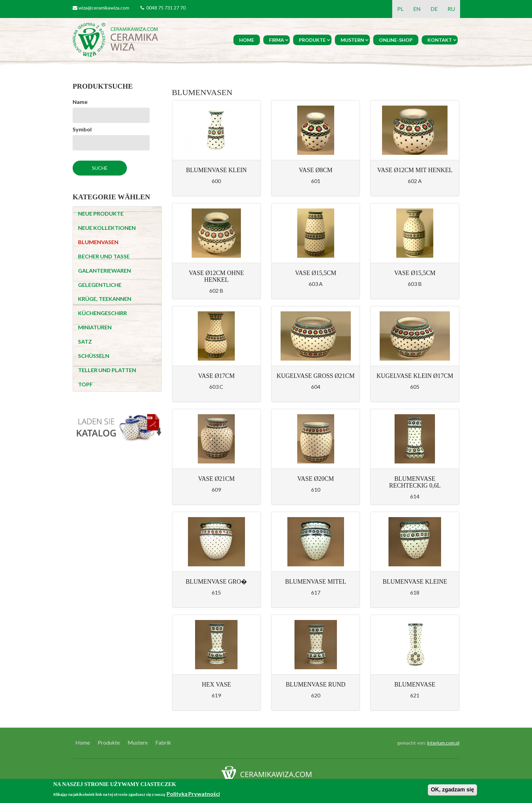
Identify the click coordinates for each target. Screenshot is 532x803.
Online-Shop (396, 40)
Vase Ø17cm (216, 376)
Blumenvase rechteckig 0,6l (415, 482)
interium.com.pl (443, 743)
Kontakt (440, 40)
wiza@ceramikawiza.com (104, 8)
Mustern (352, 40)
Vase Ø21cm (216, 479)
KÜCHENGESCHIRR (102, 313)
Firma (277, 40)
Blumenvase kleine (415, 582)
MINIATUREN (95, 327)
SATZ (85, 341)
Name (80, 102)
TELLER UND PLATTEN (107, 370)
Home (247, 40)
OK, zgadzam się (452, 790)
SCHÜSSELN (94, 356)
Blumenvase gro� (216, 582)
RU (451, 9)
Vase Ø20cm (316, 479)
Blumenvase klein (216, 170)
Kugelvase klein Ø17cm (415, 376)
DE (434, 9)
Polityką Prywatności (193, 794)
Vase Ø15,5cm (316, 273)
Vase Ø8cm (316, 170)
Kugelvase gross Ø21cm (316, 376)
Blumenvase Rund (316, 685)
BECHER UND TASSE (104, 256)
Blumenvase (415, 685)
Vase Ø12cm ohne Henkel (216, 276)
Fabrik (163, 743)
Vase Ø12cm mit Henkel (415, 170)
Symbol (82, 129)
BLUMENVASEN (98, 242)
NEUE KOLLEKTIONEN (107, 228)
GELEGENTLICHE (100, 285)
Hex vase (216, 685)
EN (417, 9)
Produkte (312, 40)
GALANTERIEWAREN (104, 270)
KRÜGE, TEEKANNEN (105, 299)
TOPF (85, 384)
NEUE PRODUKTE (101, 213)
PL (400, 9)
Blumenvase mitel (316, 582)
